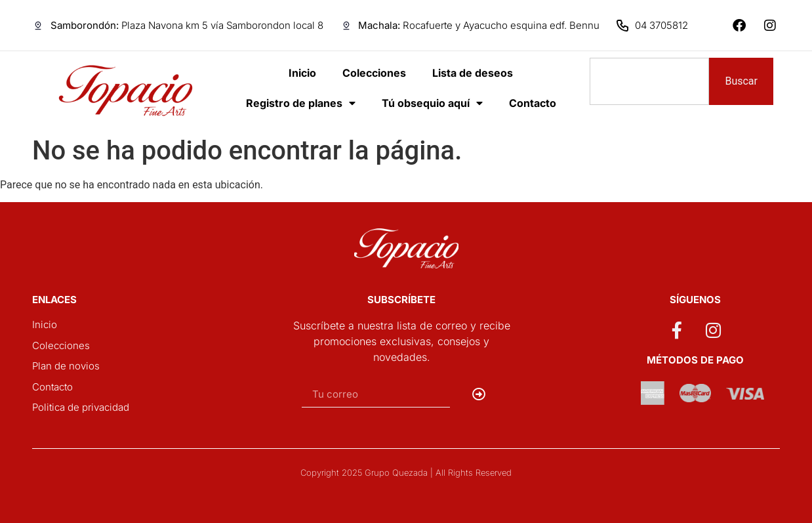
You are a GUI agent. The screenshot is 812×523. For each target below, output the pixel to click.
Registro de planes (301, 103)
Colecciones (374, 73)
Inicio (302, 73)
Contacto (533, 103)
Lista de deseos (473, 73)
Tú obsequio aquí (432, 103)
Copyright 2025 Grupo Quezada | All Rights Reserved (406, 472)
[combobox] (649, 81)
